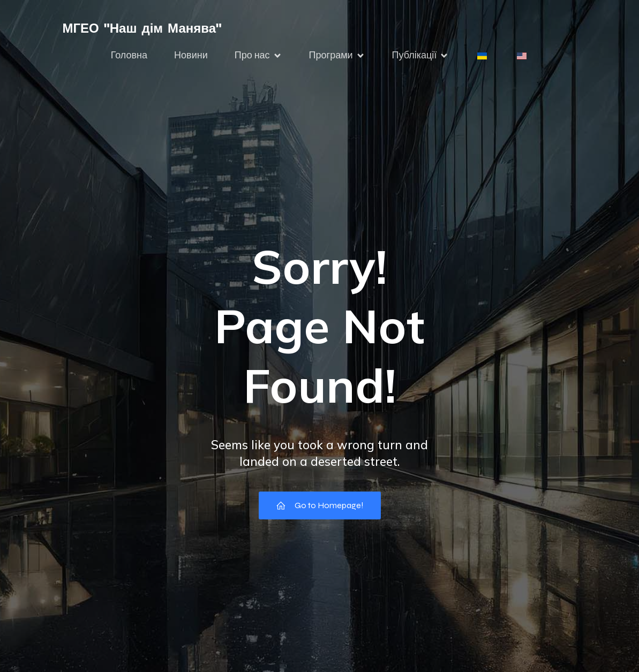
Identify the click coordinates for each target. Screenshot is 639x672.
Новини (191, 55)
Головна (129, 55)
